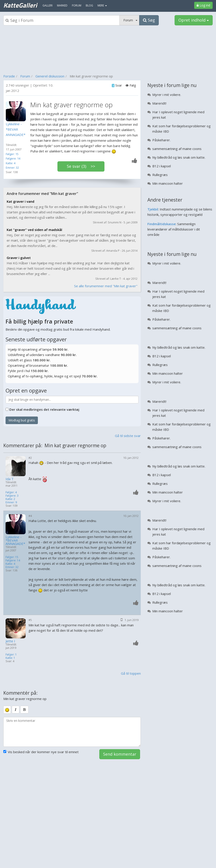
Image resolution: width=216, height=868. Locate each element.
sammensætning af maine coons (177, 149)
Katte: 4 (11, 163)
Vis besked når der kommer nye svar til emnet (41, 752)
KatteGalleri (20, 5)
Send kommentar (120, 754)
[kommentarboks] (72, 732)
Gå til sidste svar (128, 436)
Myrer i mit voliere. (167, 95)
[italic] (16, 710)
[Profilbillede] (17, 111)
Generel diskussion (50, 76)
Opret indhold (194, 20)
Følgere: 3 (12, 496)
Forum (25, 76)
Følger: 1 (11, 655)
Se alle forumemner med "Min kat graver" (106, 286)
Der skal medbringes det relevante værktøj (44, 409)
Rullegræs (160, 175)
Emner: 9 (11, 502)
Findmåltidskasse (162, 224)
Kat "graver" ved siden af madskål (34, 230)
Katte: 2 (10, 499)
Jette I (10, 641)
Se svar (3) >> (81, 166)
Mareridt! (159, 103)
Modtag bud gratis (22, 420)
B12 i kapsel (162, 166)
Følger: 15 (12, 154)
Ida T (10, 479)
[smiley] (7, 710)
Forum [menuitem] (77, 5)
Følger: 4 (11, 492)
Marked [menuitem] (62, 5)
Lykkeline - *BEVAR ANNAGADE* (15, 540)
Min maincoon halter (168, 183)
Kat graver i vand (20, 201)
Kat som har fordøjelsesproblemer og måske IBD (181, 129)
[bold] (24, 710)
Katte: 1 (10, 658)
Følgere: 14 (13, 158)
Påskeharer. (161, 140)
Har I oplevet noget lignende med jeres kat (178, 115)
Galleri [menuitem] (48, 5)
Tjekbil (153, 209)
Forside (9, 76)
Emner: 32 (12, 168)
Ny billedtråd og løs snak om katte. (179, 157)
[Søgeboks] (61, 20)
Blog (89, 5)
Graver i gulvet (19, 258)
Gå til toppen (131, 673)
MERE (102, 5)
